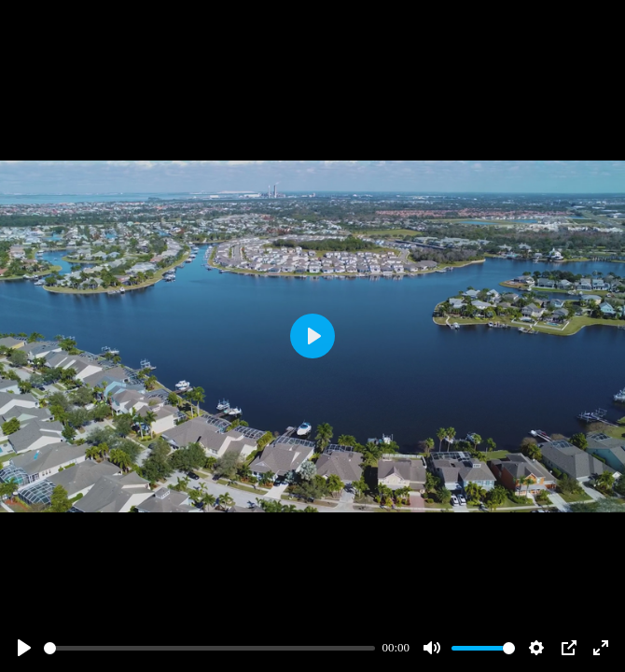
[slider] (209, 648)
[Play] (24, 648)
